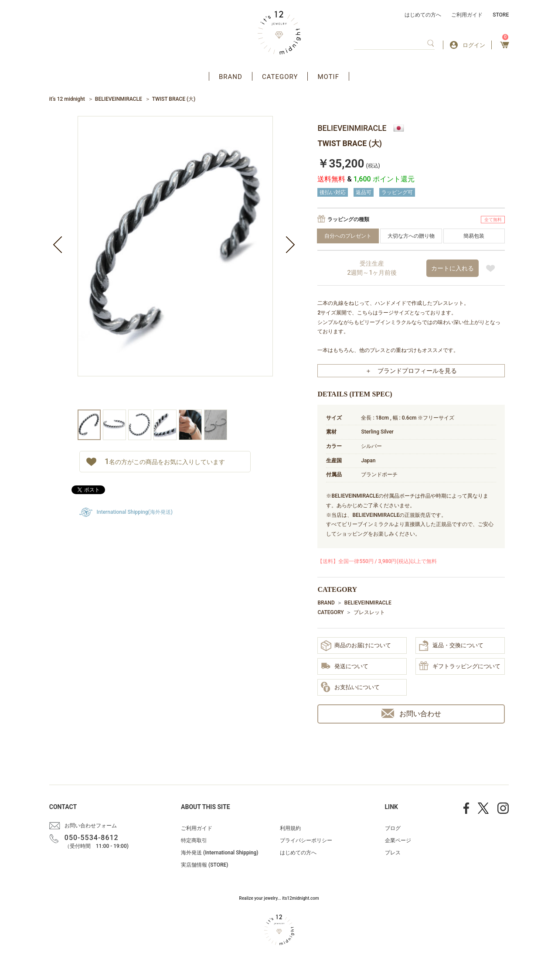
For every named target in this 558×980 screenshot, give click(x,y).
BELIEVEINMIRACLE (119, 99)
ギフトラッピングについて (460, 666)
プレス (393, 853)
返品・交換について (451, 645)
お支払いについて (350, 687)
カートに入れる (453, 268)
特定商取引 (194, 840)
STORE (501, 15)
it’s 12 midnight (67, 99)
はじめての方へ (423, 15)
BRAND (231, 77)
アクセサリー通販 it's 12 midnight (279, 33)
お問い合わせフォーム (91, 826)
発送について (345, 667)
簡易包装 (474, 236)
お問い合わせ (411, 713)
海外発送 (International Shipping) (219, 853)
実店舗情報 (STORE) (204, 865)
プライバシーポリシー (306, 840)
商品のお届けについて (356, 646)
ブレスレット (369, 612)
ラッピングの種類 (348, 219)
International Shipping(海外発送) (135, 512)
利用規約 (290, 828)
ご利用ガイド (467, 15)
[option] (175, 263)
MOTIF (328, 77)
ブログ (393, 828)
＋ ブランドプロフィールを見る (411, 371)
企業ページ (398, 840)
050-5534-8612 (92, 838)
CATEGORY (280, 77)
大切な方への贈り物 (411, 236)
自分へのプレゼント (348, 236)
